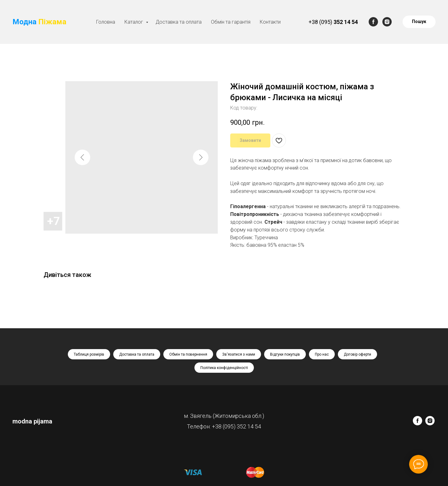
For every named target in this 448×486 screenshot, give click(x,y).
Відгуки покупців (285, 354)
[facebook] (373, 22)
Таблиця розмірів (89, 354)
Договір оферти (357, 354)
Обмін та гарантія (231, 22)
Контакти (270, 22)
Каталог (134, 22)
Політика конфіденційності (224, 368)
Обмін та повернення (188, 354)
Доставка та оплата (179, 22)
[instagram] (387, 22)
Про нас (322, 354)
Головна (106, 22)
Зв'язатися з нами (239, 354)
